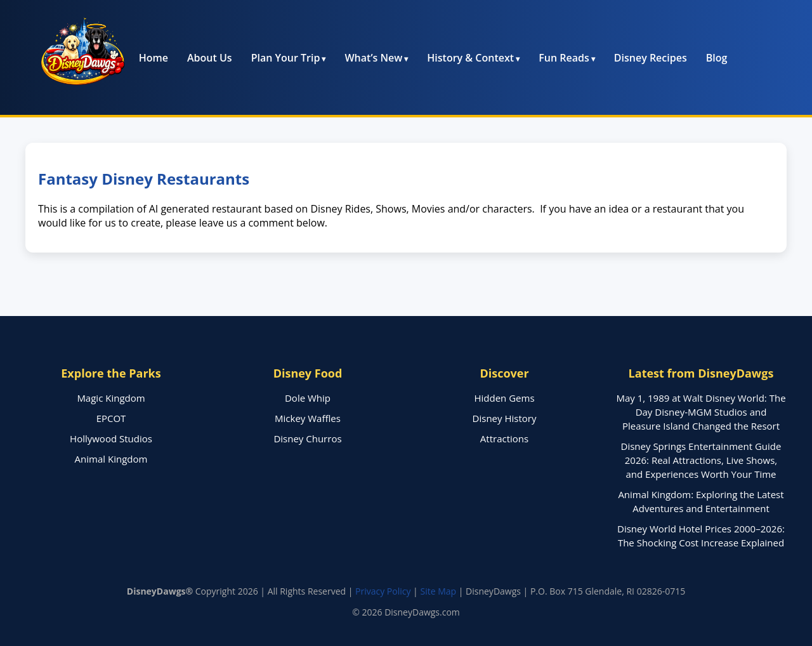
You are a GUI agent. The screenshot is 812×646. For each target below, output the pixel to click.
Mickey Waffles (308, 418)
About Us (210, 58)
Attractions (504, 438)
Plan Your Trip (286, 58)
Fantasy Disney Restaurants (144, 179)
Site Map (438, 591)
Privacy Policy (383, 591)
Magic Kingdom (111, 398)
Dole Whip (308, 398)
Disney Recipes (651, 58)
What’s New (373, 58)
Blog (717, 58)
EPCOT (111, 418)
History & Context (470, 58)
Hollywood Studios (111, 438)
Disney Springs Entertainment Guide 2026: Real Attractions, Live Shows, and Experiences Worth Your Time (701, 460)
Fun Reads (564, 58)
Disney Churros (307, 438)
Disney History (505, 418)
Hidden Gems (504, 398)
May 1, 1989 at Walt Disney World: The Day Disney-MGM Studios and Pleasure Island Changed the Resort (701, 412)
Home (154, 58)
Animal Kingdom (111, 459)
